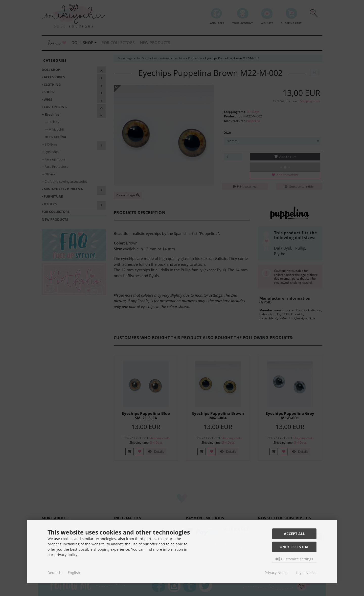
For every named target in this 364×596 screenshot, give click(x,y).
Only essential (294, 547)
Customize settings (294, 559)
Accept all (294, 534)
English (74, 573)
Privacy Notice (277, 573)
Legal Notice (306, 573)
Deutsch (54, 573)
